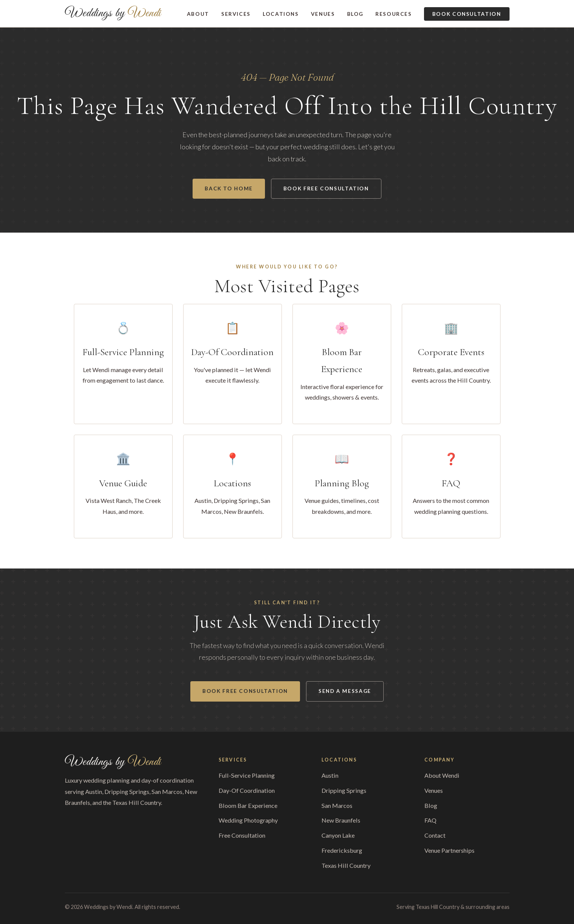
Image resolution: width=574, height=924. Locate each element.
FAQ (430, 820)
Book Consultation (467, 14)
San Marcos (337, 805)
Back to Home (229, 188)
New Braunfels (341, 820)
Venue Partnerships (449, 850)
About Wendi (442, 775)
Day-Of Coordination (247, 790)
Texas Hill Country (346, 865)
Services (236, 14)
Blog (355, 14)
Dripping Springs (344, 790)
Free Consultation (242, 835)
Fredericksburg (342, 850)
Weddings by (113, 14)
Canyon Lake (338, 835)
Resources (394, 14)
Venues (323, 14)
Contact (435, 835)
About (198, 14)
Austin (330, 775)
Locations (281, 14)
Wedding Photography (248, 820)
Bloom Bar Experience (248, 805)
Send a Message (345, 691)
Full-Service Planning (247, 775)
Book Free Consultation (326, 188)
